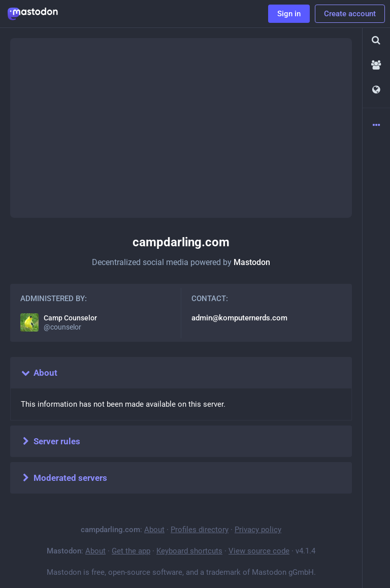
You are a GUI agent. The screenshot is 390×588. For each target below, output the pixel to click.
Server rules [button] (50, 441)
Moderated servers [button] (64, 478)
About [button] (39, 373)
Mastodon (252, 262)
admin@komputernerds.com (239, 318)
